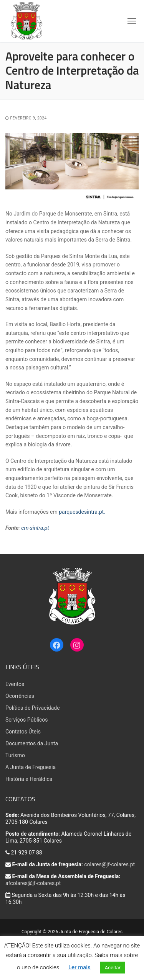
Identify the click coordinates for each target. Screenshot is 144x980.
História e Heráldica (29, 779)
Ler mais (79, 967)
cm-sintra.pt (35, 528)
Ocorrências (20, 696)
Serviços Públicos (27, 720)
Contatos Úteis (23, 732)
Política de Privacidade (33, 708)
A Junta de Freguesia (31, 767)
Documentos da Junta (32, 743)
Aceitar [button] (113, 968)
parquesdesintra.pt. (82, 512)
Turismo (15, 755)
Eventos (15, 684)
